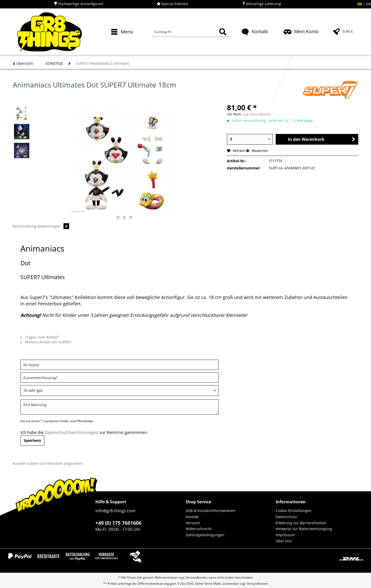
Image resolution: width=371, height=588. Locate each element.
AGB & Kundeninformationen (210, 511)
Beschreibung (25, 226)
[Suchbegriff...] (191, 32)
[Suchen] (223, 32)
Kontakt (192, 517)
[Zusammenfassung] (119, 378)
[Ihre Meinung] (119, 407)
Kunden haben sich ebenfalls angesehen (48, 463)
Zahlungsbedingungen (205, 535)
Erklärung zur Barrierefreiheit (301, 523)
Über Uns (284, 541)
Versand (193, 523)
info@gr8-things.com (115, 511)
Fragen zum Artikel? (40, 337)
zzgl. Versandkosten (257, 114)
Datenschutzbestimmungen (72, 432)
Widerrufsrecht (199, 529)
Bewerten (257, 151)
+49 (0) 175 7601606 (118, 523)
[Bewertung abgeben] (119, 391)
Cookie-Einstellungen (294, 511)
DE (360, 4)
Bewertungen (53, 226)
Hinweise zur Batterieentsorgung (304, 529)
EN (369, 4)
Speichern (32, 440)
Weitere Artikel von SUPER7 (46, 342)
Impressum (285, 535)
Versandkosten (196, 577)
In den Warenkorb (322, 139)
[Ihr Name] (119, 365)
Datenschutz (286, 517)
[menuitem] (123, 41)
